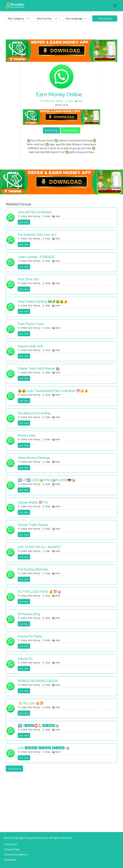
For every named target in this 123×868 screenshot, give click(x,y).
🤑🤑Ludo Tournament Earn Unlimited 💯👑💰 (53, 391)
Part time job (28, 279)
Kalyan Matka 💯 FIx (33, 502)
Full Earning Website (33, 569)
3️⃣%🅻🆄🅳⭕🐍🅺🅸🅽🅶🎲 (38, 726)
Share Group (70, 130)
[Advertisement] (61, 794)
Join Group (51, 130)
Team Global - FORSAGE (36, 257)
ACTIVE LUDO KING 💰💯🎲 (39, 592)
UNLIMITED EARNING (35, 212)
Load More (14, 769)
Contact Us (10, 844)
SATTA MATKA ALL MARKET (39, 547)
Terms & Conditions (16, 855)
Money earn (27, 435)
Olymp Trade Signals (33, 525)
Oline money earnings (34, 458)
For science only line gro (37, 235)
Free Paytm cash (31, 324)
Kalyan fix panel (30, 636)
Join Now (24, 222)
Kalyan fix (25, 659)
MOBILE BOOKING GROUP (38, 681)
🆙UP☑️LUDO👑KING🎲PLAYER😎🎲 (47, 480)
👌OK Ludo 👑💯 (31, 703)
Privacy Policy (12, 849)
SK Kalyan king (29, 614)
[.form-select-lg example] (18, 18)
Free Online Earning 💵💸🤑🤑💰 (43, 302)
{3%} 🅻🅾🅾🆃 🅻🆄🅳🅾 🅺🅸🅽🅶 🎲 (44, 748)
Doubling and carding (34, 413)
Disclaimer (10, 860)
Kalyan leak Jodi (30, 346)
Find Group (105, 18)
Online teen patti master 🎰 (39, 368)
